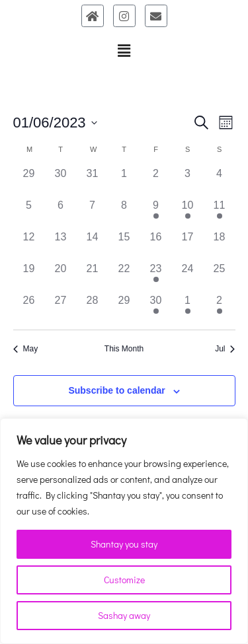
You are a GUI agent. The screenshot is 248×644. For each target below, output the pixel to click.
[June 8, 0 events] (124, 213)
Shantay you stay (124, 544)
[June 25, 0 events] (220, 277)
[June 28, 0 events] (93, 308)
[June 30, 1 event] (156, 308)
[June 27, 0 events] (61, 308)
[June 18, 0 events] (220, 245)
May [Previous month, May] (26, 349)
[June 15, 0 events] (124, 245)
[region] (124, 531)
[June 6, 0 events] (61, 213)
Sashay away (124, 615)
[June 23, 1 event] (156, 277)
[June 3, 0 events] (188, 182)
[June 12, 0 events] (29, 245)
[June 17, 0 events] (188, 245)
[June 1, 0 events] (124, 182)
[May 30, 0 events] (61, 182)
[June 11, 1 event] (220, 213)
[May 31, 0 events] (93, 182)
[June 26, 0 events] (29, 308)
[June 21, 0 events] (93, 277)
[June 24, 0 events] (188, 277)
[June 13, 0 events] (61, 245)
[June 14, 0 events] (93, 245)
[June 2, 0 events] (156, 182)
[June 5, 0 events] (29, 213)
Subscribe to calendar (116, 390)
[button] (124, 51)
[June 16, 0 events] (156, 245)
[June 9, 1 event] (156, 213)
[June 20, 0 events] (61, 277)
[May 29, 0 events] (29, 182)
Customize (124, 580)
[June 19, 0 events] (29, 277)
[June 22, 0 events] (124, 277)
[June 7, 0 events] (93, 213)
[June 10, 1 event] (188, 213)
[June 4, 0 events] (220, 182)
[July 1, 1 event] (188, 308)
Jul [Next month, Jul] (225, 349)
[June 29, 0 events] (124, 308)
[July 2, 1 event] (220, 308)
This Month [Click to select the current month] (124, 349)
